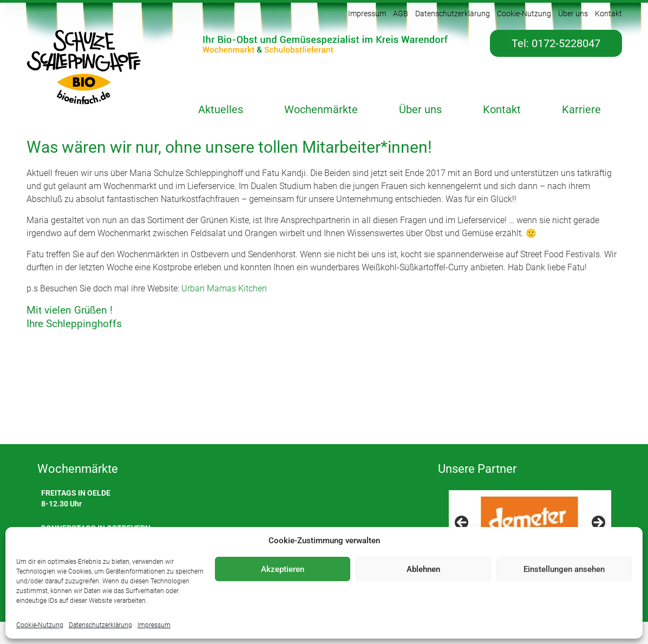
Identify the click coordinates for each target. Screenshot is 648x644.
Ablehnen (423, 569)
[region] (530, 526)
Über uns (573, 14)
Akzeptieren (283, 569)
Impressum (154, 625)
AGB (401, 14)
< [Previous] (462, 523)
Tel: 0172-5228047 (556, 43)
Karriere (581, 109)
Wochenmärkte (321, 109)
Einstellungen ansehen (564, 569)
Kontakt (608, 14)
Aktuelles (221, 109)
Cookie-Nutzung (40, 625)
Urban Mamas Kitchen (224, 288)
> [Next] (598, 523)
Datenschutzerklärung (100, 625)
